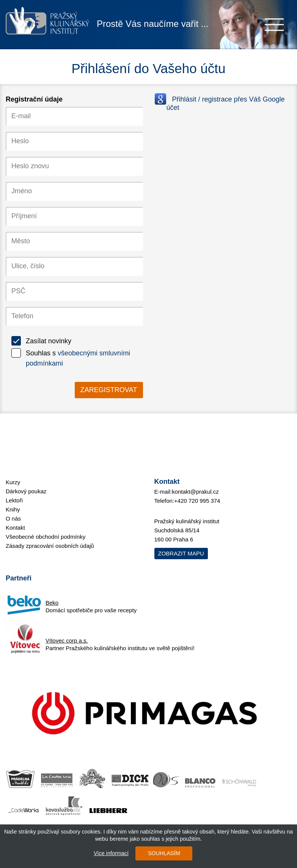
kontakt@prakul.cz (195, 492)
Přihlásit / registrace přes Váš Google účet (226, 103)
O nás (13, 518)
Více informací (111, 853)
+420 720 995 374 (197, 501)
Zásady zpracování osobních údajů (50, 546)
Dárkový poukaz (26, 491)
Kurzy (13, 482)
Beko (52, 603)
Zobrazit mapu (181, 553)
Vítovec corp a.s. (67, 640)
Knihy (13, 509)
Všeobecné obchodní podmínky (46, 537)
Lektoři (14, 500)
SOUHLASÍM (164, 853)
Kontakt (15, 528)
